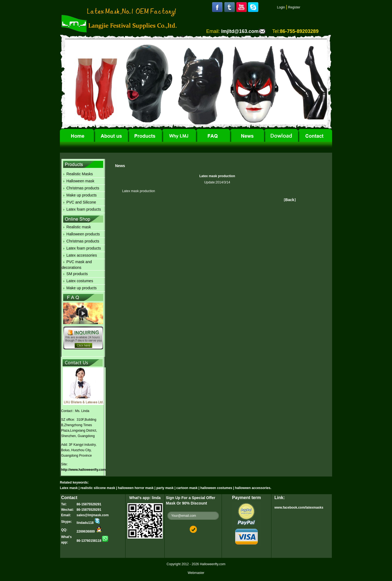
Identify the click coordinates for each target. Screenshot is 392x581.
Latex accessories (82, 255)
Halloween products (83, 234)
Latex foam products (84, 209)
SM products (77, 274)
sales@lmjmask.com (93, 515)
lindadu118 (88, 523)
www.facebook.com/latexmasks (299, 508)
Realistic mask (79, 227)
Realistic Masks (80, 174)
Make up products (82, 195)
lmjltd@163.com (240, 31)
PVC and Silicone (81, 202)
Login (281, 7)
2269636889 (89, 531)
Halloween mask (80, 181)
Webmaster (196, 573)
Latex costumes (80, 281)
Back (290, 200)
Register (294, 7)
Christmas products (83, 188)
